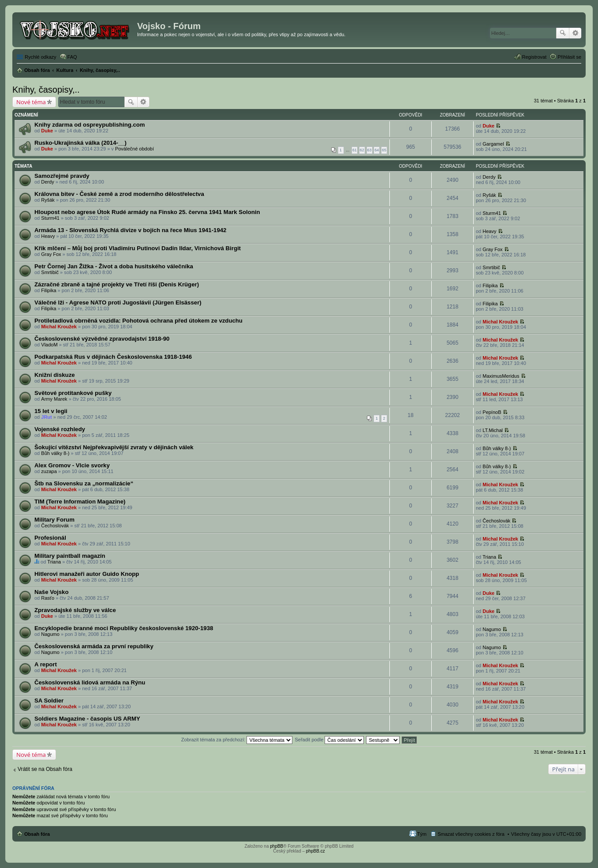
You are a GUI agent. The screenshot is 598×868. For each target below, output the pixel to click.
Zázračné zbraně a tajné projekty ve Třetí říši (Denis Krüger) (117, 284)
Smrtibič (50, 272)
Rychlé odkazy (41, 57)
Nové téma (31, 102)
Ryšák (48, 200)
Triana (54, 562)
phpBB (277, 846)
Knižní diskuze (55, 375)
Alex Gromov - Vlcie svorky (72, 465)
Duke (47, 131)
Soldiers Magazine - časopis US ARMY (87, 719)
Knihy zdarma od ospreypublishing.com (90, 125)
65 (384, 150)
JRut (46, 417)
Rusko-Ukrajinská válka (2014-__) (80, 143)
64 (377, 150)
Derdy (47, 182)
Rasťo (48, 598)
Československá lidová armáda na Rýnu (90, 682)
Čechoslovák (55, 526)
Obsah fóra (37, 834)
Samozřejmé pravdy (62, 176)
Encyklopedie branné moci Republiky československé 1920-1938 (124, 628)
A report (46, 664)
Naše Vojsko (51, 592)
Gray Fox (51, 254)
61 (355, 150)
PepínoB (492, 412)
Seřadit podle (329, 740)
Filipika (49, 290)
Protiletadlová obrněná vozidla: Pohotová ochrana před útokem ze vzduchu (138, 321)
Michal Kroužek (59, 327)
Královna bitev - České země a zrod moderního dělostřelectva (119, 194)
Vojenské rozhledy (60, 429)
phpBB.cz (316, 851)
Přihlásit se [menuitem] (569, 57)
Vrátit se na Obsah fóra (45, 769)
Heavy (48, 236)
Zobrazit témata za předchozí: (237, 740)
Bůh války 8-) (55, 453)
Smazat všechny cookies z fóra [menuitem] (471, 834)
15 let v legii (51, 411)
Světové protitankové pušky (73, 393)
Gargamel (493, 144)
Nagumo (50, 634)
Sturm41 (50, 218)
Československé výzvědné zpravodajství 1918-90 (102, 339)
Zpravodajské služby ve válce (75, 610)
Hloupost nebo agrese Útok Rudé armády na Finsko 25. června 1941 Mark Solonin (147, 212)
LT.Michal (493, 430)
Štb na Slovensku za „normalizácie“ (84, 483)
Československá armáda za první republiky (94, 646)
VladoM (49, 345)
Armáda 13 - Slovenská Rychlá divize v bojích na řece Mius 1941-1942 (130, 230)
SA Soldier (49, 701)
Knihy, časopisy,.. (46, 90)
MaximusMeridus (501, 376)
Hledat (563, 33)
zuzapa (49, 471)
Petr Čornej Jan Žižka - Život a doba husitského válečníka (114, 266)
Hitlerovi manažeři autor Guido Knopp (87, 574)
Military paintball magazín (70, 556)
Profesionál (50, 538)
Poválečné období (135, 149)
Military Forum (54, 520)
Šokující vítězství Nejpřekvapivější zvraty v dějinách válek (114, 447)
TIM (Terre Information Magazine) (80, 502)
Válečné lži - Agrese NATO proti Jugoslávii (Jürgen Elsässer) (118, 302)
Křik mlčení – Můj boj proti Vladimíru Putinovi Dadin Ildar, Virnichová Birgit (138, 248)
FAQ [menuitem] (72, 57)
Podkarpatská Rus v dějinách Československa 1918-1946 (113, 357)
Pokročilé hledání (575, 33)
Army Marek (54, 399)
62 (362, 150)
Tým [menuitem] (422, 834)
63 (370, 150)
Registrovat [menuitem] (534, 57)
